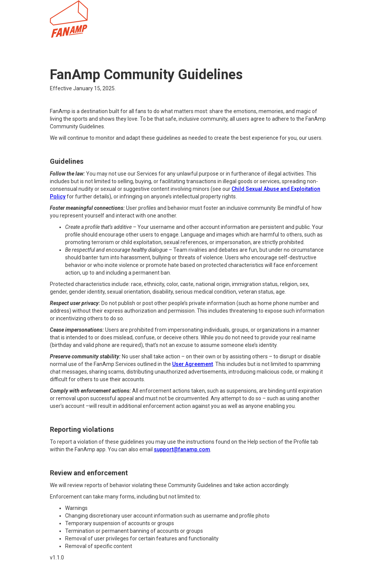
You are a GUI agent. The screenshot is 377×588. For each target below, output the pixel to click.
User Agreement (192, 364)
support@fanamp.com (182, 449)
